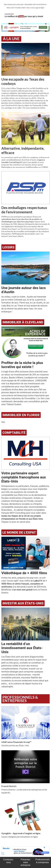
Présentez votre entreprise (25, 862)
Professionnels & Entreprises (20, 699)
